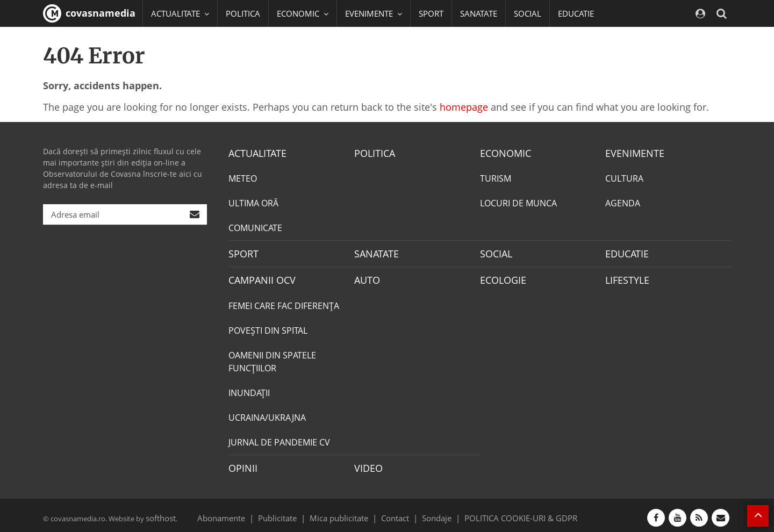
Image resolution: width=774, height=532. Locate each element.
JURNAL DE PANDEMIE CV (279, 438)
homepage (464, 107)
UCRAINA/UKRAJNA (267, 414)
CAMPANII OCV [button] (184, 40)
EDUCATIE (576, 13)
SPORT (431, 13)
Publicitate (291, 513)
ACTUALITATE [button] (180, 13)
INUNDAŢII (249, 389)
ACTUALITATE (255, 153)
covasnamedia (89, 13)
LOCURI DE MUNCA (518, 202)
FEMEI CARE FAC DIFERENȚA (284, 302)
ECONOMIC (502, 153)
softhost (159, 513)
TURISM (496, 177)
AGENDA (623, 202)
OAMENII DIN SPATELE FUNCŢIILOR (272, 358)
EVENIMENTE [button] (374, 13)
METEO (243, 177)
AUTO (366, 277)
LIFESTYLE (625, 277)
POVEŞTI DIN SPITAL (268, 327)
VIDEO (367, 464)
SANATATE (479, 13)
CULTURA (624, 177)
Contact (395, 513)
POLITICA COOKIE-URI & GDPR (507, 513)
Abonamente (240, 513)
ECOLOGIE (500, 277)
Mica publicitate (345, 513)
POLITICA (243, 13)
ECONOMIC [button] (303, 13)
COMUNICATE (255, 227)
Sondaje (433, 513)
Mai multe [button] (174, 67)
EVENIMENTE (631, 153)
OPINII (241, 464)
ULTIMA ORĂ (253, 202)
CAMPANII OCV (258, 277)
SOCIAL (528, 13)
